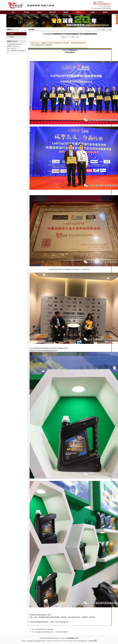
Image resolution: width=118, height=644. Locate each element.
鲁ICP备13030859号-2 (73, 641)
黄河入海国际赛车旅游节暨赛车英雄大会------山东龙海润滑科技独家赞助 (51, 632)
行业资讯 (11, 37)
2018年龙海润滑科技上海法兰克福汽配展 (44, 629)
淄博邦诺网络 (91, 641)
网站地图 (81, 641)
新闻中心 (104, 30)
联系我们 (105, 12)
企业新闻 (11, 34)
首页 (13, 12)
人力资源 (92, 12)
